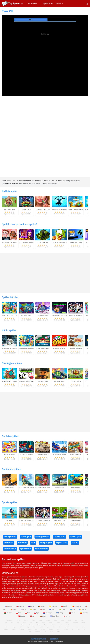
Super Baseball (76, 520)
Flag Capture (59, 487)
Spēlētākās (48, 3)
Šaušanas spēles (11, 469)
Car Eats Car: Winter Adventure (63, 454)
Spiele (64, 606)
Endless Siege (59, 381)
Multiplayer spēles (41, 549)
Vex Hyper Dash (76, 242)
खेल (45, 632)
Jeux (62, 620)
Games (9, 606)
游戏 (51, 632)
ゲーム (67, 616)
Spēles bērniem (11, 297)
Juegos (53, 606)
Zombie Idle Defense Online (45, 487)
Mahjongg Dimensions (10, 348)
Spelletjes (76, 606)
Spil (43, 610)
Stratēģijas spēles (12, 363)
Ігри (72, 610)
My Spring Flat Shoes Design (12, 242)
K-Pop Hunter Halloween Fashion (30, 242)
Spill (24, 610)
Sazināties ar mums (38, 639)
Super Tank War (43, 242)
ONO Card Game (59, 348)
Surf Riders (9, 520)
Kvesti (33, 543)
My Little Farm (10, 209)
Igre (37, 613)
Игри (43, 616)
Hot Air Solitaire (76, 348)
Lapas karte (55, 639)
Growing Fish (26, 315)
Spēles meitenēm (10, 549)
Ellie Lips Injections (43, 209)
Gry (18, 613)
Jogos (42, 606)
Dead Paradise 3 (43, 454)
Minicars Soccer (59, 520)
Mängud (61, 613)
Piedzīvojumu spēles (42, 537)
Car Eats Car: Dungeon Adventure (31, 454)
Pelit (52, 610)
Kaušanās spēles (75, 537)
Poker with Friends (43, 348)
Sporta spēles (10, 502)
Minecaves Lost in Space (61, 315)
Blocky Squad (43, 381)
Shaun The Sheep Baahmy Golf (30, 520)
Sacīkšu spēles (10, 436)
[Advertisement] (45, 55)
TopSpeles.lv (15, 4)
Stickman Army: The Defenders (30, 381)
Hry (27, 613)
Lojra (33, 616)
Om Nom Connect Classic (61, 242)
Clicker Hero (26, 209)
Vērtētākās (32, 3)
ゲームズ (59, 632)
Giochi (13, 610)
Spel (33, 610)
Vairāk (58, 3)
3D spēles (75, 543)
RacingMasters (10, 454)
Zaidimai (22, 629)
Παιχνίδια (55, 616)
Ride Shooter (76, 487)
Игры (31, 606)
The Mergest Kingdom (10, 381)
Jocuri (82, 610)
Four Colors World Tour (10, 315)
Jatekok (8, 613)
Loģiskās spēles (62, 543)
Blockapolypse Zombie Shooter (30, 487)
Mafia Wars (9, 487)
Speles (72, 613)
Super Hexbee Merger (76, 209)
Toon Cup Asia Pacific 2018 (78, 315)
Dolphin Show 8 (43, 315)
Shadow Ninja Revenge (60, 209)
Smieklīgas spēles (10, 537)
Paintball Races (76, 454)
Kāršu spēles (9, 330)
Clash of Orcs (76, 381)
